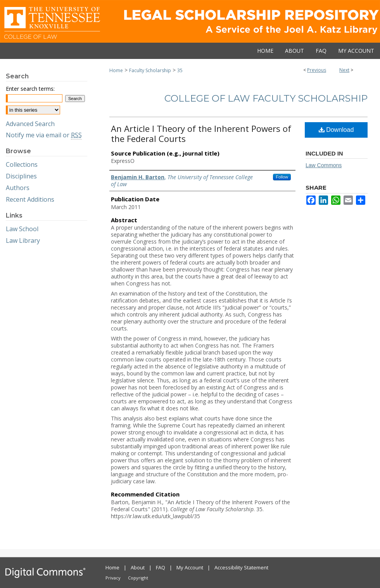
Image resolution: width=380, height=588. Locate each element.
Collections (22, 164)
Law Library (23, 240)
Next (344, 70)
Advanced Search (30, 124)
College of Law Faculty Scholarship (266, 98)
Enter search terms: (30, 89)
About (138, 567)
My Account (190, 567)
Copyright (138, 578)
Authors (18, 188)
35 (180, 70)
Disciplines (21, 176)
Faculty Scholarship (150, 70)
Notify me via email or (44, 135)
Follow (282, 177)
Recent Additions (30, 199)
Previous (317, 70)
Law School (22, 229)
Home (116, 70)
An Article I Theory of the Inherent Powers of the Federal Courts (201, 133)
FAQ (161, 567)
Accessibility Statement (241, 567)
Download (336, 130)
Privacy (113, 578)
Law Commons (324, 165)
